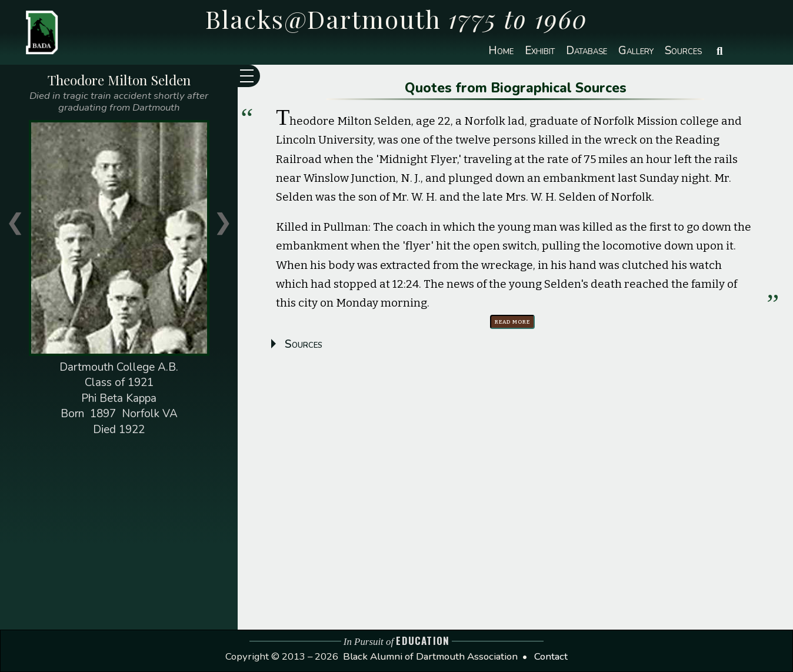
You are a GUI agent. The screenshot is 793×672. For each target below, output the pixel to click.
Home (501, 51)
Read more (512, 321)
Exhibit (540, 51)
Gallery (636, 51)
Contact (551, 656)
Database (587, 51)
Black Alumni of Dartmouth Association (430, 656)
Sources (683, 51)
